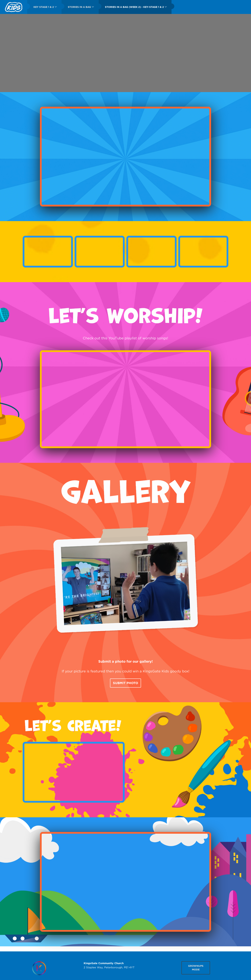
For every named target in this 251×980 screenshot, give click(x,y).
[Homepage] (39, 968)
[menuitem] (14, 7)
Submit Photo (125, 683)
